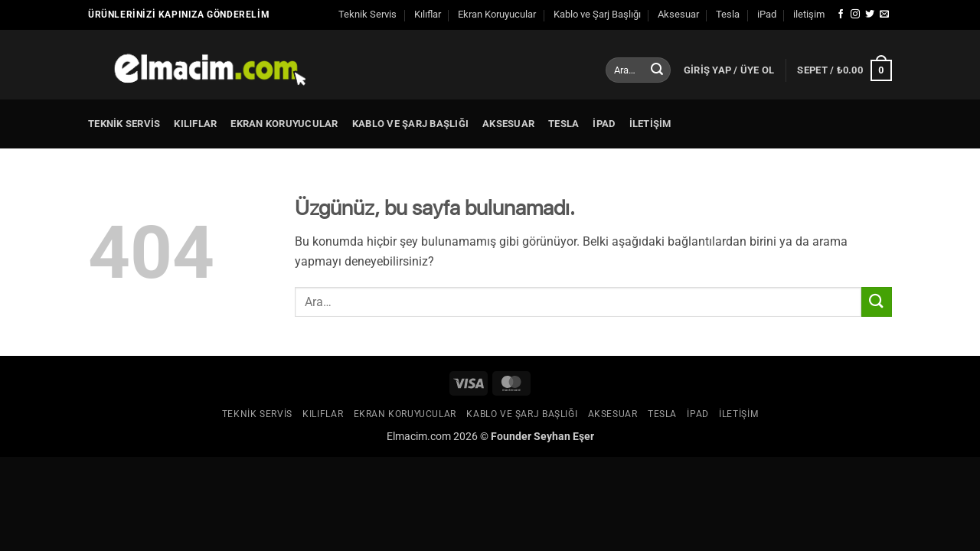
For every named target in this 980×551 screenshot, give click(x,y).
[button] (729, 70)
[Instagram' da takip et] (855, 15)
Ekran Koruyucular (497, 14)
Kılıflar (428, 14)
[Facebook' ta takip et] (841, 15)
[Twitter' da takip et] (870, 15)
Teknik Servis (367, 14)
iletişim (809, 14)
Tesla (728, 14)
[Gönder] (657, 70)
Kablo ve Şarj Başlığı (597, 14)
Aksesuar (678, 14)
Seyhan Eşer (564, 437)
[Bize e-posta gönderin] (884, 15)
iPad (767, 14)
